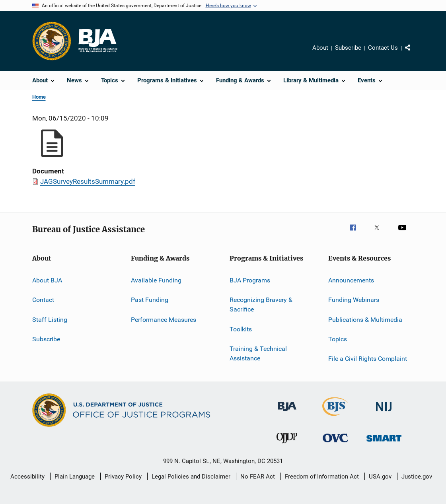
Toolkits (241, 329)
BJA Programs (250, 280)
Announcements (351, 280)
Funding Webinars (354, 300)
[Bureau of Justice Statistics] (335, 417)
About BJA (47, 280)
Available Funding (156, 280)
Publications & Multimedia (365, 320)
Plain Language (75, 477)
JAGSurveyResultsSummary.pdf (88, 181)
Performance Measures (164, 320)
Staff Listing (50, 320)
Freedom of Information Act (322, 477)
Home (39, 97)
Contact (43, 300)
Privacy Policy (123, 477)
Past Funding (150, 300)
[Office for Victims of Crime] (335, 444)
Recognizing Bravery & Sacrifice (261, 305)
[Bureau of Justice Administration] (287, 413)
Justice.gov (417, 477)
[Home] (97, 41)
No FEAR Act (258, 477)
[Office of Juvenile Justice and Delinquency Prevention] (287, 445)
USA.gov (380, 477)
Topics (338, 339)
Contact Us (383, 48)
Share (414, 53)
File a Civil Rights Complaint (368, 359)
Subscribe (348, 48)
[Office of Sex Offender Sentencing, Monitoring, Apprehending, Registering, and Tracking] (384, 443)
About (320, 48)
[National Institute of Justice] (384, 413)
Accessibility (27, 477)
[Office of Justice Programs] (52, 41)
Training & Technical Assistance (258, 353)
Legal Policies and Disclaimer (191, 477)
